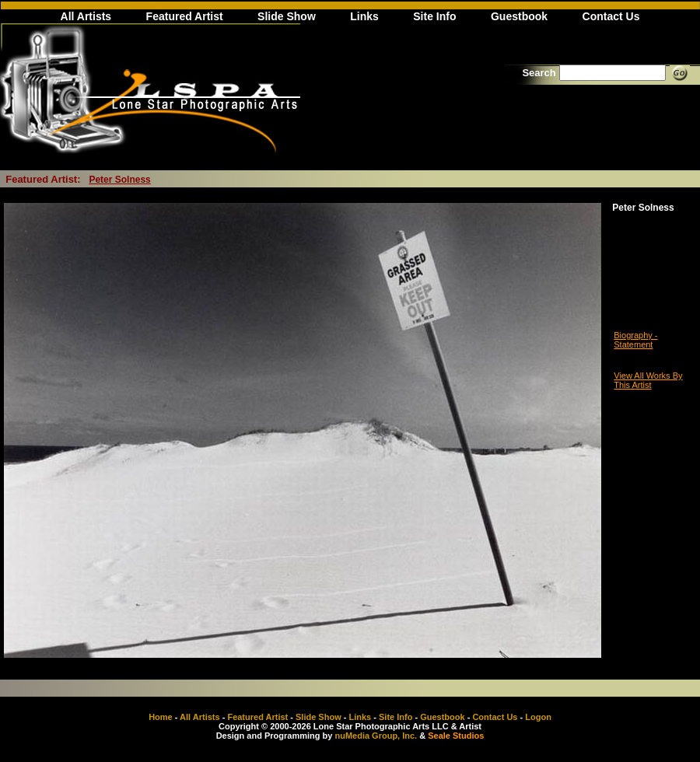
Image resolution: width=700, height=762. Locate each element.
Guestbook (519, 16)
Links (364, 16)
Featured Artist (185, 16)
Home (161, 717)
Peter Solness (119, 180)
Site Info (434, 16)
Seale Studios (456, 736)
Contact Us (611, 16)
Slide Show (287, 16)
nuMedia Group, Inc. (376, 736)
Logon (538, 717)
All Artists (86, 16)
